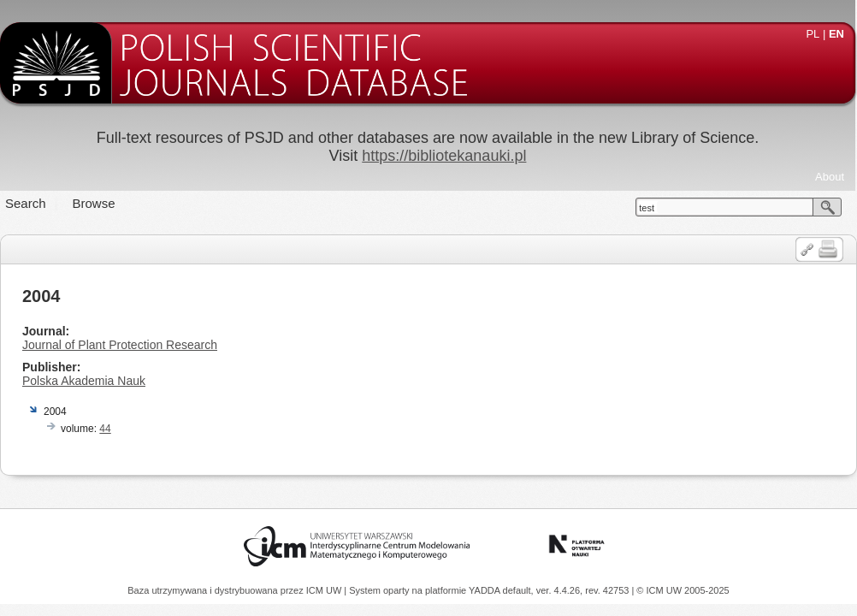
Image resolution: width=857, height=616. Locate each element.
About (830, 177)
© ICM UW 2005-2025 (683, 590)
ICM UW (325, 590)
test (647, 208)
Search (26, 203)
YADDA (486, 590)
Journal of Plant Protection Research (120, 345)
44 (105, 429)
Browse (94, 203)
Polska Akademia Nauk (84, 381)
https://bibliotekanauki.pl (444, 156)
